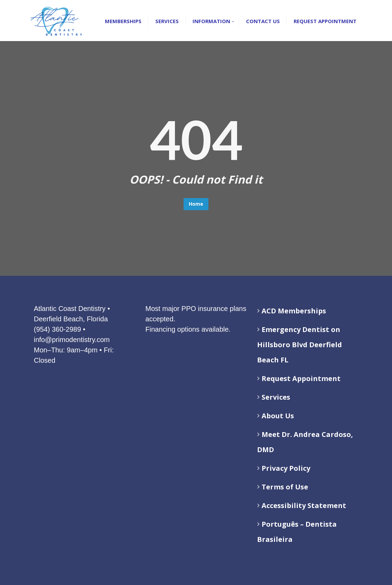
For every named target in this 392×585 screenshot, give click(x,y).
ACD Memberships (294, 311)
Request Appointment (301, 378)
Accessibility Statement (304, 505)
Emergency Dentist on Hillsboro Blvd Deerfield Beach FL (300, 345)
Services (276, 397)
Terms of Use (285, 487)
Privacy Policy (286, 468)
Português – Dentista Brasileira (297, 532)
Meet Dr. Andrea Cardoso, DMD (305, 442)
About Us (278, 416)
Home (196, 204)
